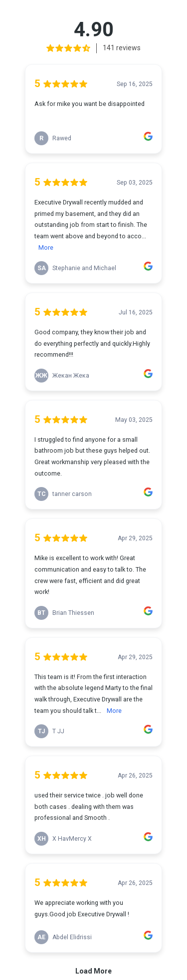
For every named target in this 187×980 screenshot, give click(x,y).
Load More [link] (93, 971)
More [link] (46, 247)
